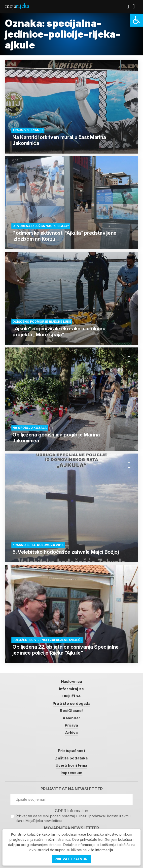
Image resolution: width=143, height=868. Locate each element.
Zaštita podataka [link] (71, 758)
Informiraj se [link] (72, 689)
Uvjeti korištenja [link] (71, 765)
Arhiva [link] (71, 733)
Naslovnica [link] (72, 681)
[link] (137, 20)
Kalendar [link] (72, 718)
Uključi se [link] (72, 696)
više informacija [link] (100, 850)
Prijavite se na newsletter (72, 789)
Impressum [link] (71, 773)
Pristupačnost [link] (71, 751)
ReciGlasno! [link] (71, 711)
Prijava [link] (71, 725)
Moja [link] (17, 6)
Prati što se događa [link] (71, 703)
